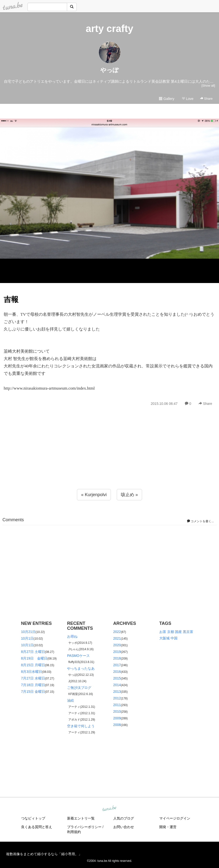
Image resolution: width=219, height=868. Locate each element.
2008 (117, 725)
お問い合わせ (124, 827)
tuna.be (109, 809)
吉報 (11, 299)
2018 (117, 658)
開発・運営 (168, 827)
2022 (117, 632)
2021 (117, 638)
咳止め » (129, 495)
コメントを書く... (200, 521)
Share (206, 99)
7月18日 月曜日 (33, 685)
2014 (117, 685)
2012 (117, 698)
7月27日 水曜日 (33, 678)
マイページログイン (175, 818)
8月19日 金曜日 (34, 658)
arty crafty (109, 29)
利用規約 (74, 832)
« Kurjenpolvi (94, 495)
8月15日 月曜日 (33, 665)
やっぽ (109, 70)
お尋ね (72, 636)
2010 (117, 711)
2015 (117, 678)
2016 (117, 672)
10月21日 (28, 632)
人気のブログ (124, 818)
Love (188, 99)
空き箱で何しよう (81, 726)
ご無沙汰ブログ (79, 688)
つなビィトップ (33, 818)
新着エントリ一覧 (81, 818)
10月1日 (27, 638)
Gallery (167, 99)
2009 (117, 718)
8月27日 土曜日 (33, 652)
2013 (117, 692)
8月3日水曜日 (32, 672)
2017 (117, 665)
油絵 (71, 700)
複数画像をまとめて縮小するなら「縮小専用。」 (44, 854)
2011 (117, 705)
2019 (117, 652)
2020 (117, 645)
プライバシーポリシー (84, 827)
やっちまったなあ (81, 668)
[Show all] (208, 86)
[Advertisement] (109, 458)
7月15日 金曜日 (33, 692)
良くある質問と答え (37, 827)
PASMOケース (78, 656)
